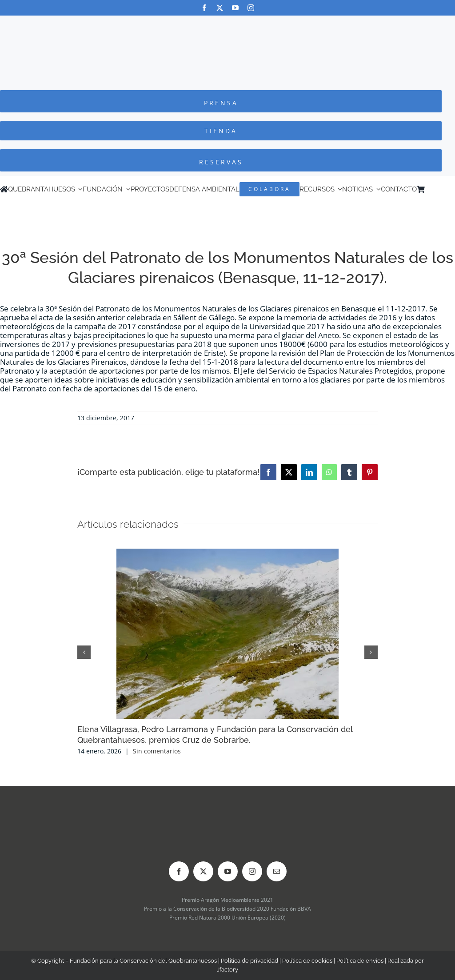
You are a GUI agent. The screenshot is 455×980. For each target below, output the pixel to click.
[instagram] (251, 8)
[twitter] (220, 8)
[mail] (277, 871)
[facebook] (204, 8)
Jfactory (227, 970)
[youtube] (235, 8)
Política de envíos (360, 961)
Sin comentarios (157, 751)
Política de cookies (307, 961)
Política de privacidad (249, 961)
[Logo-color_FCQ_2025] (227, 24)
